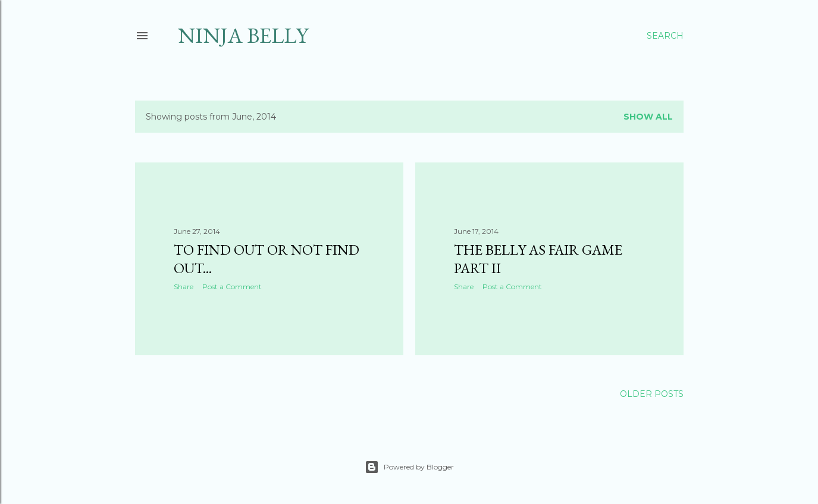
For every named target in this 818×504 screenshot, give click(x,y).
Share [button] (184, 287)
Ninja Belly (243, 35)
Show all (648, 117)
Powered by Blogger (409, 467)
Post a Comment (232, 287)
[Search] (665, 36)
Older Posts (652, 394)
